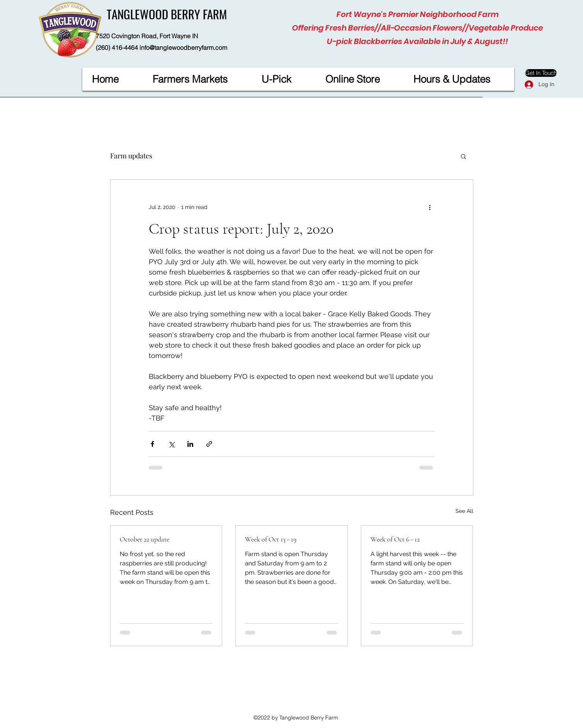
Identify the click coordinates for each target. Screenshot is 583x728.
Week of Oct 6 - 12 (395, 539)
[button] (463, 156)
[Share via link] (209, 444)
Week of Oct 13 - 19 (271, 539)
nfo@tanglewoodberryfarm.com (184, 48)
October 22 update (144, 539)
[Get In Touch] (541, 73)
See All (464, 511)
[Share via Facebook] (152, 444)
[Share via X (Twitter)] (171, 444)
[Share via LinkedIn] (190, 444)
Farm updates (131, 156)
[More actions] (430, 207)
